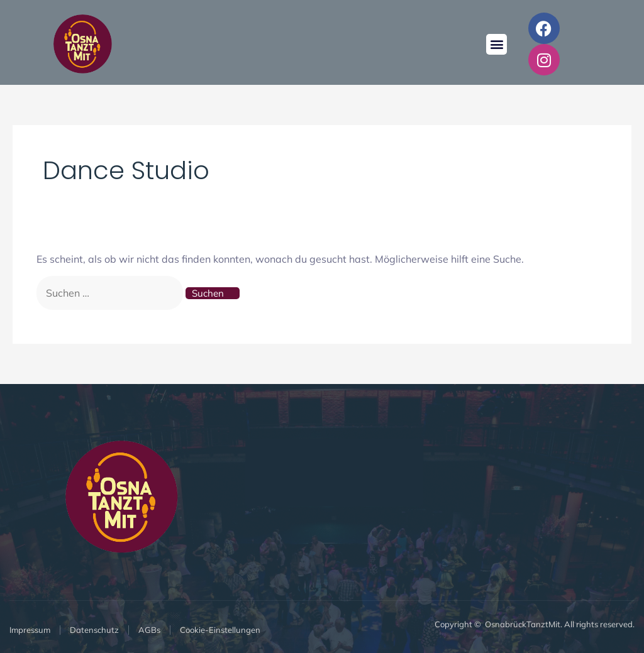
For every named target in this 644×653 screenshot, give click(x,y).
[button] (497, 44)
